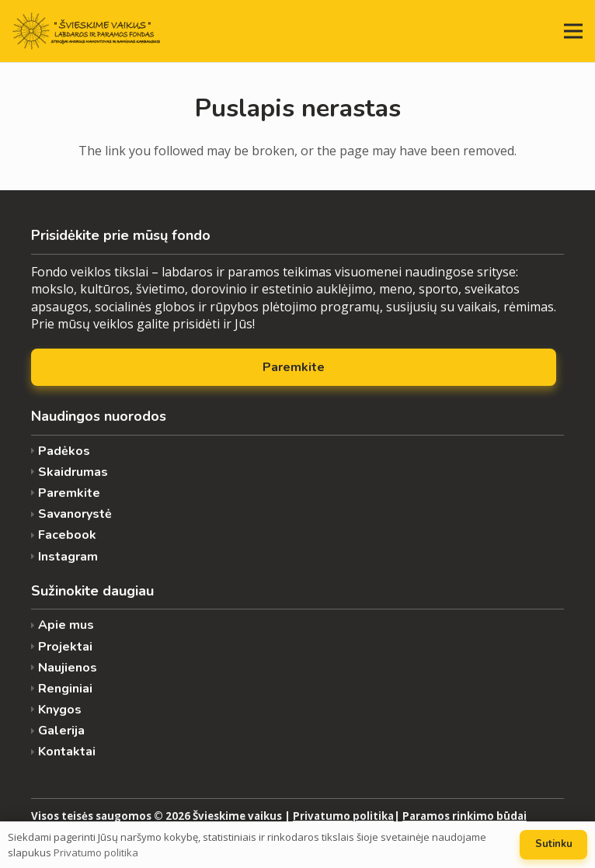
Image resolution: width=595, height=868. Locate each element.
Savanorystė (75, 514)
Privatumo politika (343, 816)
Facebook (67, 535)
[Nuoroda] (86, 31)
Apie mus (66, 625)
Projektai (65, 647)
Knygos (60, 710)
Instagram (68, 557)
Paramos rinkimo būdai (465, 816)
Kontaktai (67, 752)
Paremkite (69, 493)
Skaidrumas (73, 472)
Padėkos (64, 451)
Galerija (61, 731)
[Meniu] (573, 31)
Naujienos (68, 668)
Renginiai (65, 689)
